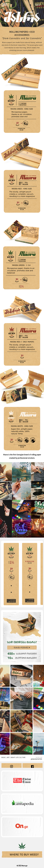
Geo (38, 5)
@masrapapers (36, 759)
